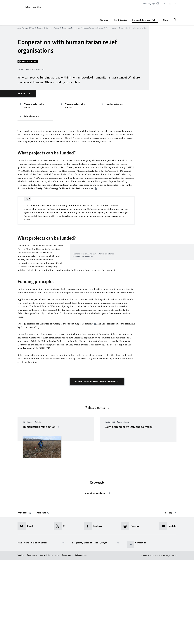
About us (104, 20)
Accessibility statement (49, 639)
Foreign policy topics (72, 28)
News (166, 20)
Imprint (21, 639)
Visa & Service (120, 20)
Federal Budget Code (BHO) (80, 408)
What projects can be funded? (34, 179)
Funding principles (115, 177)
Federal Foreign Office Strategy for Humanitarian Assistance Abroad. (61, 262)
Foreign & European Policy (145, 20)
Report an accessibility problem (75, 639)
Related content (31, 190)
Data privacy (32, 639)
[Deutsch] (164, 4)
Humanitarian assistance (94, 28)
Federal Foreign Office (26, 28)
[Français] (175, 4)
